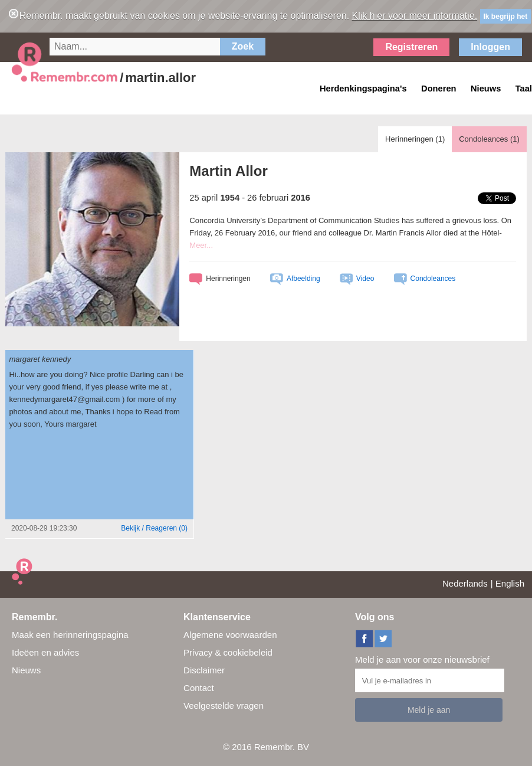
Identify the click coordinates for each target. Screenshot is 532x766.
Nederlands (465, 583)
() (154, 528)
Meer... (201, 245)
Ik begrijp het (506, 17)
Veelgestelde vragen (224, 706)
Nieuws (26, 670)
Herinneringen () (415, 139)
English (510, 583)
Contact (199, 688)
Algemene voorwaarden (230, 635)
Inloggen (490, 47)
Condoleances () (489, 139)
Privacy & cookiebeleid (228, 652)
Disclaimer (204, 670)
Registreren (411, 47)
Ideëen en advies (45, 652)
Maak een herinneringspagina (70, 635)
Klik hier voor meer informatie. (415, 16)
